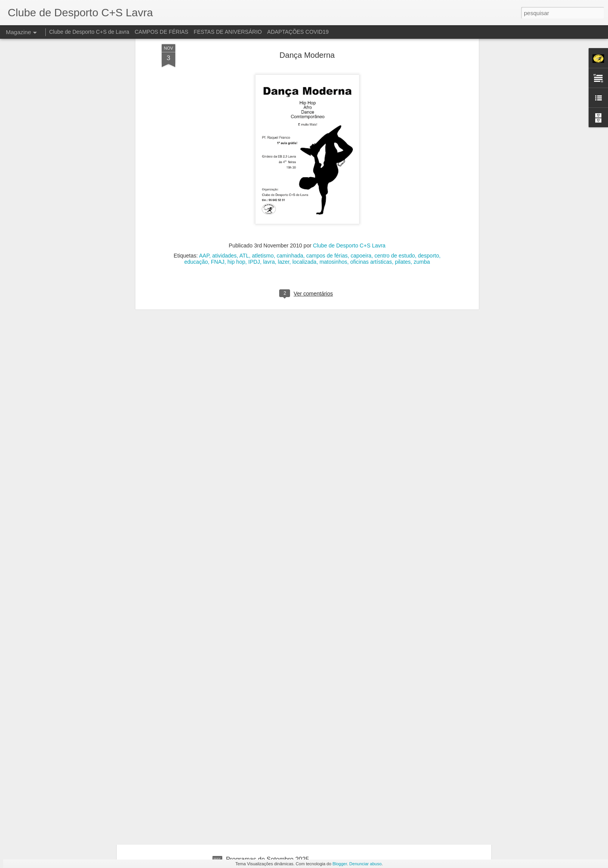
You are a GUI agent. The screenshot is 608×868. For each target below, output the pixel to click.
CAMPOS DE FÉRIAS (161, 32)
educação (196, 164)
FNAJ (218, 164)
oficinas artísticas (371, 164)
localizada (304, 164)
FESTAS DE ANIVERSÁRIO (228, 32)
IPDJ (254, 164)
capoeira (361, 158)
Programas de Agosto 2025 (264, 771)
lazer (284, 164)
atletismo (263, 158)
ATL (244, 158)
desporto (428, 158)
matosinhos (333, 164)
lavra (269, 164)
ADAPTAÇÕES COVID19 (298, 32)
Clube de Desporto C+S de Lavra (89, 32)
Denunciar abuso (365, 864)
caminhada (290, 158)
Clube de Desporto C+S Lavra (349, 148)
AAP (204, 158)
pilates (402, 164)
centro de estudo (395, 158)
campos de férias (327, 158)
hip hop (237, 164)
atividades (224, 158)
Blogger (339, 864)
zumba (422, 164)
